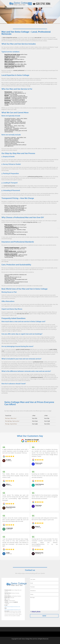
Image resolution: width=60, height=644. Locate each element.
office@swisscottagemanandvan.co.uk (12, 607)
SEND (44, 616)
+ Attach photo (35, 612)
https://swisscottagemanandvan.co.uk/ (13, 610)
